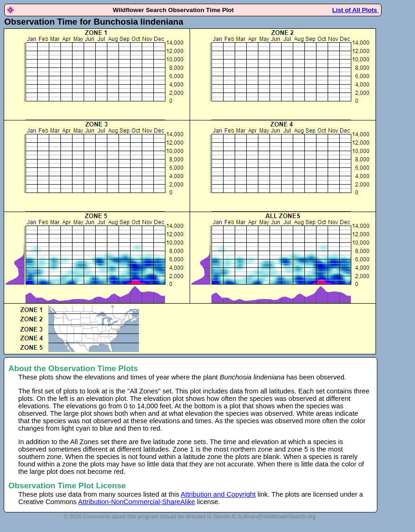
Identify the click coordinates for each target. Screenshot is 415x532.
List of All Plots (356, 10)
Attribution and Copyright (218, 494)
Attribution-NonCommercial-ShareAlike (137, 502)
